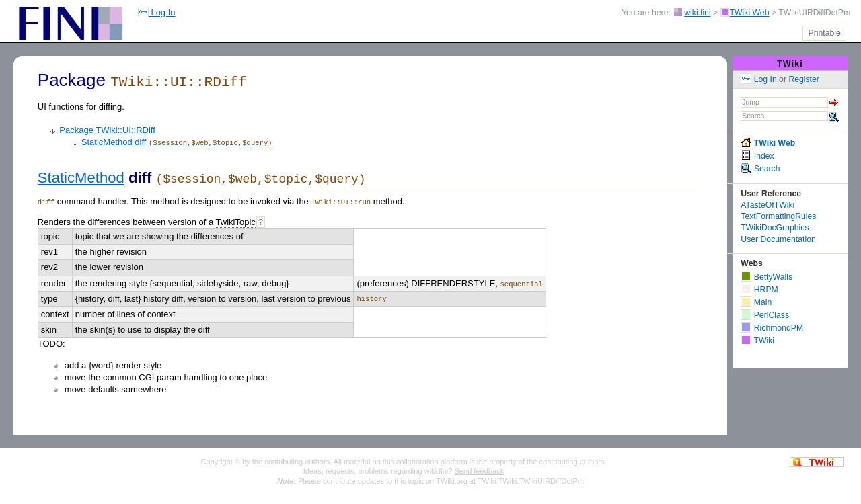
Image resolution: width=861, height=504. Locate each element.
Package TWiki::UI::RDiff (107, 129)
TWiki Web (750, 13)
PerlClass (765, 315)
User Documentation (778, 239)
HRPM (759, 290)
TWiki (790, 64)
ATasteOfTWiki (768, 205)
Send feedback (480, 469)
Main (756, 302)
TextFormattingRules (778, 216)
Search (760, 169)
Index (757, 156)
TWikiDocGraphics (775, 228)
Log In (157, 12)
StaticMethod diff (177, 141)
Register (804, 79)
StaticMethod (81, 177)
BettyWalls (766, 277)
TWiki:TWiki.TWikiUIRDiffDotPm (531, 479)
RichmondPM (772, 328)
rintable (825, 33)
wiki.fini (697, 13)
